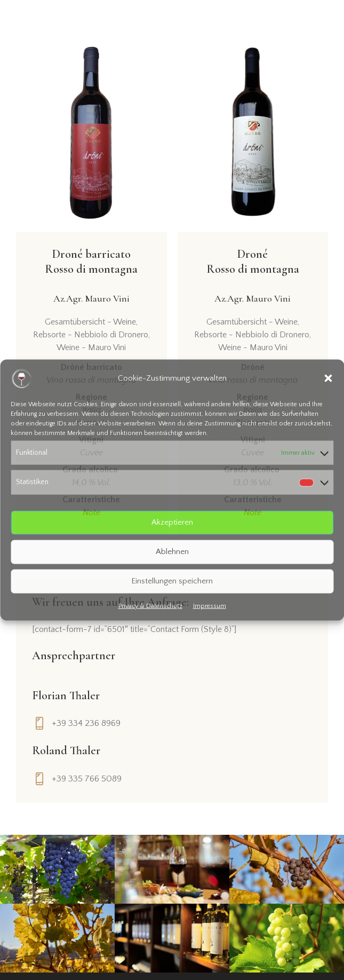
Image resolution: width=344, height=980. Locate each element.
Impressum (210, 606)
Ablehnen (172, 552)
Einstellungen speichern (172, 581)
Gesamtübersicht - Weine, (91, 322)
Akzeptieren (172, 522)
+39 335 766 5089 (87, 779)
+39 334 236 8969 (86, 723)
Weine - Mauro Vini (91, 347)
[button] (328, 378)
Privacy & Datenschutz (150, 606)
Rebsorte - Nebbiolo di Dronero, (91, 335)
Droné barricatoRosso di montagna (91, 277)
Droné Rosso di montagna (253, 277)
